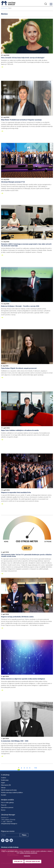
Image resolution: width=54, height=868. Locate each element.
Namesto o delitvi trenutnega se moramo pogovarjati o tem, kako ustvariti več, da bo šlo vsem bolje (26, 245)
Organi (3, 783)
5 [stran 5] (30, 768)
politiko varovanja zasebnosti (28, 853)
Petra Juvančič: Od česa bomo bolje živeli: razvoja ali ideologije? (23, 58)
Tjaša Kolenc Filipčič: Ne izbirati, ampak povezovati (19, 368)
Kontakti (4, 795)
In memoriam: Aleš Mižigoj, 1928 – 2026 (15, 741)
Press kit (4, 805)
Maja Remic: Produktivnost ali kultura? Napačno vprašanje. (21, 120)
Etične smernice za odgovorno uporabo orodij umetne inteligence (23, 679)
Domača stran (4, 8)
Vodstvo (4, 778)
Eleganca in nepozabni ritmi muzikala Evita (16, 492)
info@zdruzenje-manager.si (9, 824)
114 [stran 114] (35, 768)
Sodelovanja (5, 780)
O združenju (5, 775)
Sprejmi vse (18, 862)
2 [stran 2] (21, 768)
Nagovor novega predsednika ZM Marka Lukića (17, 617)
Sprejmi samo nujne (33, 862)
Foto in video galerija (7, 803)
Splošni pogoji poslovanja (9, 790)
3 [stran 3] (24, 768)
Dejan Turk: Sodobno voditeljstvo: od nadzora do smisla (20, 430)
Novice (3, 810)
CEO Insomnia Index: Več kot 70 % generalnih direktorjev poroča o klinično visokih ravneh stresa (26, 555)
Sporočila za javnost (7, 808)
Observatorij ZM (6, 785)
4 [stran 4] (27, 768)
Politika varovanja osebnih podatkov (12, 793)
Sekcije (3, 788)
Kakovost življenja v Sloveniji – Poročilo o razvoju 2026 (20, 306)
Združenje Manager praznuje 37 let (13, 182)
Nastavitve (27, 856)
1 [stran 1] (19, 768)
